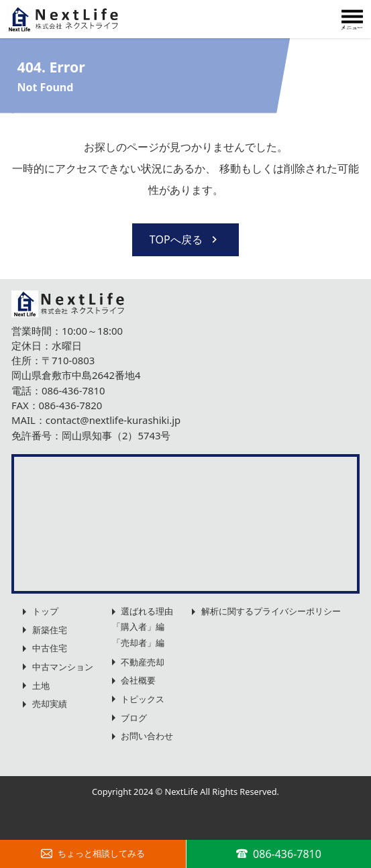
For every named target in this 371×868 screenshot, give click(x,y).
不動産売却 (143, 662)
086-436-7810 (73, 390)
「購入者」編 (138, 627)
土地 (41, 686)
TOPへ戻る (185, 239)
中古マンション (63, 667)
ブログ (134, 718)
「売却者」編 (138, 643)
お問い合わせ (147, 736)
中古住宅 (50, 648)
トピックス (143, 699)
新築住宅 (50, 630)
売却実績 (50, 704)
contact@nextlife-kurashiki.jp (113, 420)
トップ (45, 611)
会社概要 (138, 680)
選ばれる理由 (147, 611)
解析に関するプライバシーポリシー (271, 611)
